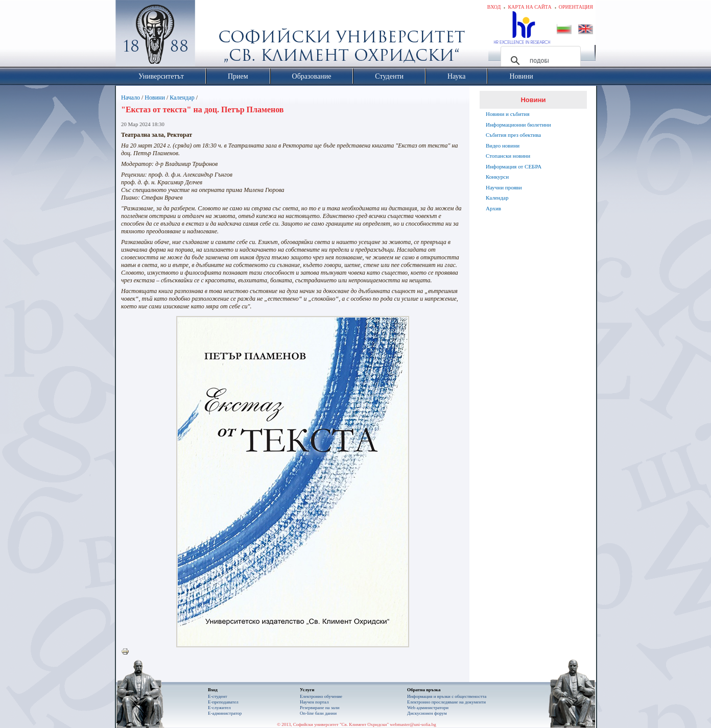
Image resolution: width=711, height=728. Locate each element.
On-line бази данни (318, 713)
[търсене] (539, 61)
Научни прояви (504, 187)
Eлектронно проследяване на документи (446, 702)
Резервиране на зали (320, 708)
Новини (155, 98)
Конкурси (497, 177)
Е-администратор (225, 713)
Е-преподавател (223, 702)
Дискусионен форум (427, 713)
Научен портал (314, 702)
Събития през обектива (513, 135)
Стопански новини (508, 156)
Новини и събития (508, 114)
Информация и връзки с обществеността (447, 696)
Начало (131, 98)
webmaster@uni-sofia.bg (413, 724)
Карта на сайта (529, 7)
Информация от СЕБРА (514, 166)
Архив (493, 208)
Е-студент (218, 696)
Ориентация (576, 7)
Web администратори (428, 708)
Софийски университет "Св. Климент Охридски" (213, 36)
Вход (494, 7)
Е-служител (219, 708)
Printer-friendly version (128, 652)
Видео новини (503, 145)
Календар (182, 98)
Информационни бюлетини (518, 125)
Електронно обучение (321, 696)
